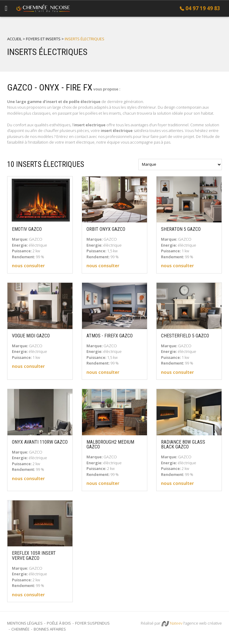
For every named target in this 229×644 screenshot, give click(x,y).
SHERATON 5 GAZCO (181, 229)
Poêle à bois (59, 623)
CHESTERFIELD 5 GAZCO (185, 336)
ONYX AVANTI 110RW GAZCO (40, 442)
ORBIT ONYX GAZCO (106, 229)
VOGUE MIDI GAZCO (31, 336)
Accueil (14, 39)
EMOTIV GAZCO (27, 229)
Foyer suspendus (92, 623)
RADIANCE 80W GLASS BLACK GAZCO (183, 445)
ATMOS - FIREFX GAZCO (110, 336)
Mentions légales (25, 623)
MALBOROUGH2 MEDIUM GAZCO (110, 445)
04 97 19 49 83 (203, 8)
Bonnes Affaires (50, 629)
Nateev (172, 623)
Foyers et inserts (43, 39)
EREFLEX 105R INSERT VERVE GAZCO (34, 556)
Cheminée (20, 629)
